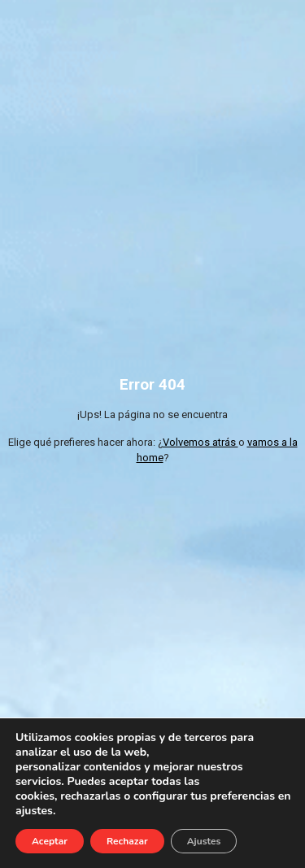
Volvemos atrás (200, 442)
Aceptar (50, 841)
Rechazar (127, 841)
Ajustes (204, 841)
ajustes (34, 811)
